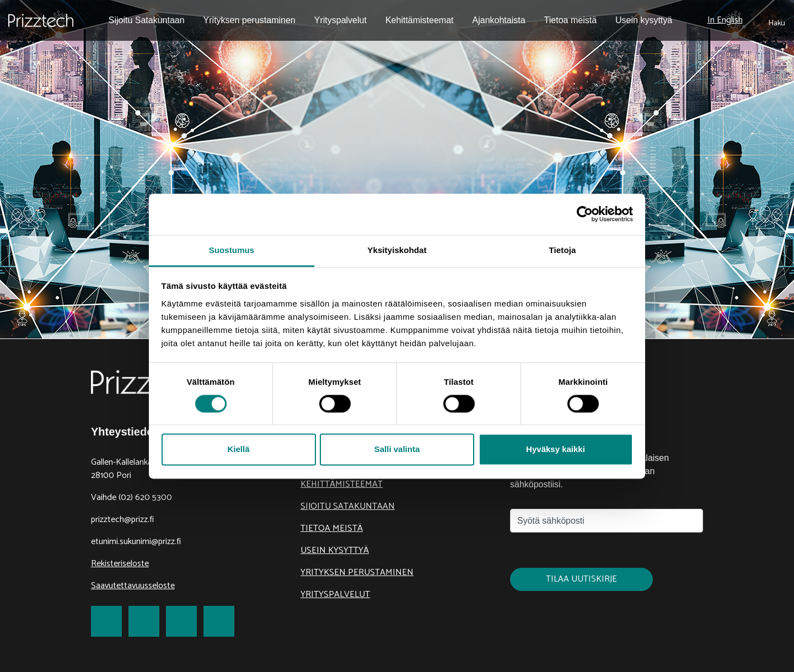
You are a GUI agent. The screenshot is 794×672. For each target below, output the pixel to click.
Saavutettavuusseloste (133, 586)
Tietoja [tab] (563, 250)
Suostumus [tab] (232, 250)
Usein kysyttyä (335, 550)
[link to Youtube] (219, 621)
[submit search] (777, 20)
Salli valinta (397, 450)
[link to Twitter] (144, 621)
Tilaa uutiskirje (581, 579)
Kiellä (238, 450)
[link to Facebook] (106, 621)
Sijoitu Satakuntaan (348, 506)
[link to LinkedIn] (181, 621)
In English (725, 20)
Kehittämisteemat (342, 484)
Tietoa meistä (332, 528)
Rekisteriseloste (120, 564)
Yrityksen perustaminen (357, 572)
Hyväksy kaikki (556, 450)
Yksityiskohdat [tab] (397, 250)
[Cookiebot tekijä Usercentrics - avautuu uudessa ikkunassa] (585, 214)
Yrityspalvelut (335, 595)
